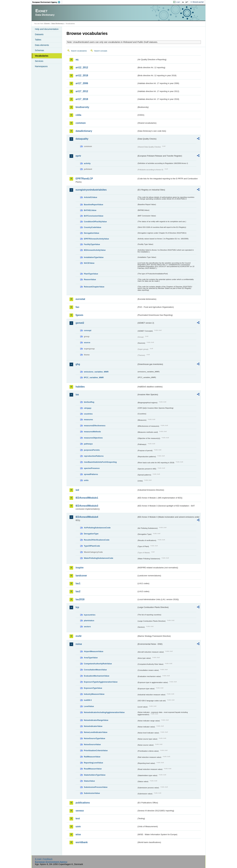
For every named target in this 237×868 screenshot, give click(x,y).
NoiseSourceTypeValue (95, 738)
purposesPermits (92, 450)
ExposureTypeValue (93, 688)
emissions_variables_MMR (96, 372)
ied (77, 490)
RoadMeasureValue (93, 769)
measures (88, 420)
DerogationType (91, 534)
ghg (78, 364)
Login (178, 2)
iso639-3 (88, 700)
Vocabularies (42, 56)
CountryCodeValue (93, 227)
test (78, 818)
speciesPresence (92, 468)
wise (78, 834)
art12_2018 (82, 75)
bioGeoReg (89, 402)
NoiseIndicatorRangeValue (96, 720)
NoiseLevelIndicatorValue (96, 732)
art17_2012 (82, 91)
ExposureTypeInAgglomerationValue (101, 682)
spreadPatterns (91, 474)
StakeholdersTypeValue (95, 775)
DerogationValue (92, 233)
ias (77, 394)
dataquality (82, 139)
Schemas (39, 50)
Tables (38, 40)
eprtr (78, 156)
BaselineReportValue (93, 205)
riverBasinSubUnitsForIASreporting (100, 462)
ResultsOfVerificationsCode (97, 540)
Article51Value (91, 197)
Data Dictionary (57, 24)
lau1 (78, 583)
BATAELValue (90, 210)
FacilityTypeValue (92, 244)
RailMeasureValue (92, 757)
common (81, 123)
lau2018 (80, 599)
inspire (80, 568)
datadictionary (84, 131)
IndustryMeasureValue (94, 694)
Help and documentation (47, 29)
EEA (47, 2)
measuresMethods (92, 432)
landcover (81, 576)
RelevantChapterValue (94, 287)
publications (83, 803)
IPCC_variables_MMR (94, 377)
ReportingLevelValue (93, 763)
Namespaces (41, 66)
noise (79, 644)
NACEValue (89, 263)
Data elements (42, 45)
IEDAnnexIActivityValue (95, 250)
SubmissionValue (92, 793)
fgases (79, 315)
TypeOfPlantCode (92, 546)
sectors (87, 627)
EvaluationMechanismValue (97, 676)
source (87, 342)
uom (78, 826)
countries (88, 414)
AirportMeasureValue (94, 651)
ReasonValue (90, 279)
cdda (78, 115)
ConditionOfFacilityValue (95, 222)
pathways (88, 444)
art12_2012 (82, 67)
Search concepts (101, 51)
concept (88, 330)
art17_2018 (82, 99)
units (86, 480)
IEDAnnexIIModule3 (87, 506)
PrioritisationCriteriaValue (96, 750)
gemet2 (80, 323)
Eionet (47, 24)
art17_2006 (82, 83)
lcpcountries (90, 615)
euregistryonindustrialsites (91, 190)
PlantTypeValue (91, 274)
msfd (78, 636)
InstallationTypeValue (94, 257)
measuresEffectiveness (95, 426)
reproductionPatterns (94, 456)
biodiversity (82, 107)
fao (77, 307)
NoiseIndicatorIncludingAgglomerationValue (104, 712)
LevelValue (89, 706)
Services (39, 61)
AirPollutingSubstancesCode (97, 528)
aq (77, 59)
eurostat (80, 299)
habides (80, 387)
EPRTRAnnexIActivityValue (96, 239)
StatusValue (89, 781)
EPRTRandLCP (84, 179)
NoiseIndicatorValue (93, 726)
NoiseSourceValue (92, 744)
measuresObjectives (93, 438)
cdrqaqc (88, 408)
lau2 (78, 591)
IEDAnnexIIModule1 (87, 498)
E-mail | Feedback (44, 859)
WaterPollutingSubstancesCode (99, 558)
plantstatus (89, 621)
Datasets (39, 34)
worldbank (82, 842)
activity (87, 163)
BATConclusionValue (94, 216)
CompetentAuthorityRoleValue (98, 664)
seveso (80, 811)
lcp (77, 607)
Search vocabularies (79, 51)
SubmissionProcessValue (96, 787)
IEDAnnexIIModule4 (87, 517)
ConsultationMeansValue (95, 670)
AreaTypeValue (91, 658)
